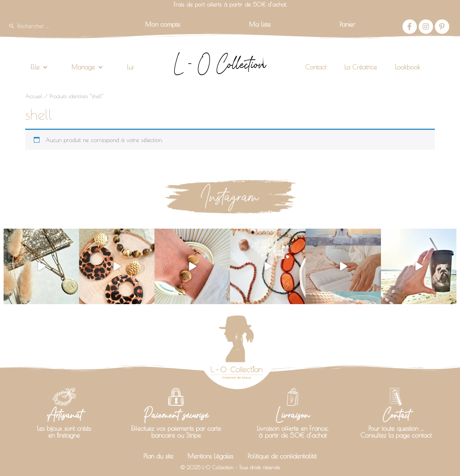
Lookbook (408, 67)
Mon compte (163, 24)
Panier (347, 24)
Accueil (34, 96)
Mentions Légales (210, 456)
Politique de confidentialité (282, 456)
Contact (316, 67)
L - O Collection (220, 64)
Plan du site (158, 456)
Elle (39, 67)
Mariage (87, 67)
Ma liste (260, 24)
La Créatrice (361, 67)
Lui (130, 67)
